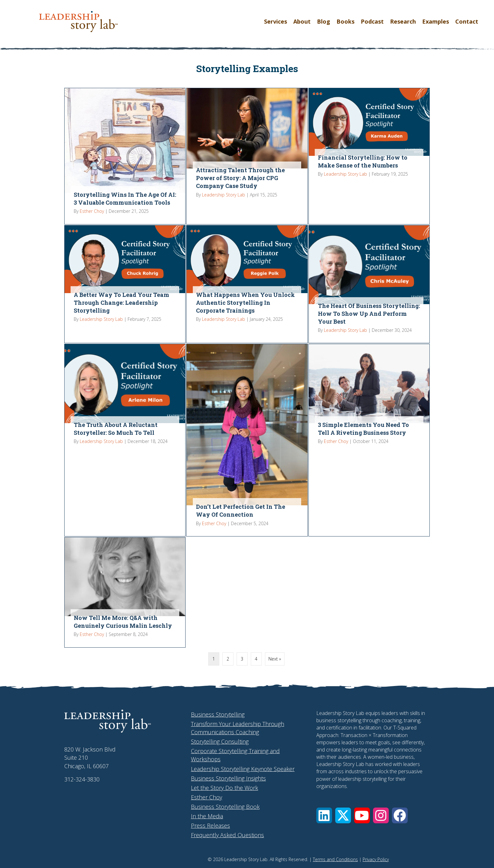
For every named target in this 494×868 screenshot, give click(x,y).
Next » (275, 659)
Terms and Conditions (335, 859)
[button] (324, 815)
